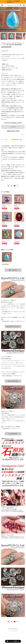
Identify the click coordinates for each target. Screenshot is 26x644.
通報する (23, 134)
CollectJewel (13, 434)
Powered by (13, 631)
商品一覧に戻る (13, 270)
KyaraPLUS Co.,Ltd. (13, 327)
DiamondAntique (13, 381)
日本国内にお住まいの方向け (13, 131)
